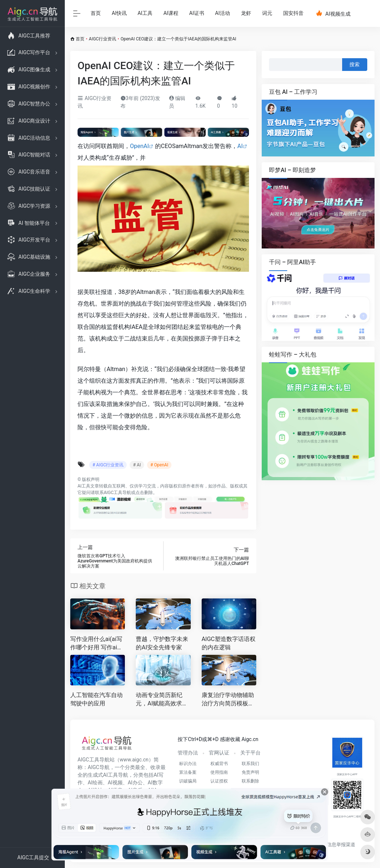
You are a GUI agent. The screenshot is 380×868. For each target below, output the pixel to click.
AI (240, 146)
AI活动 (223, 13)
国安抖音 (293, 13)
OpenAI (139, 146)
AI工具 (145, 13)
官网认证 (219, 753)
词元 (267, 13)
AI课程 (171, 13)
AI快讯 (119, 13)
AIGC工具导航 (117, 493)
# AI (137, 465)
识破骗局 (188, 781)
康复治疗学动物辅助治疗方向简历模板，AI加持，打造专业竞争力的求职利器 (228, 700)
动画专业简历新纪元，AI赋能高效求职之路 (162, 700)
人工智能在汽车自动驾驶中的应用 (96, 699)
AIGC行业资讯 (102, 39)
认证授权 (219, 781)
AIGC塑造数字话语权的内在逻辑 (229, 643)
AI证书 (197, 13)
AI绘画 (95, 783)
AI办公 (135, 783)
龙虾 (246, 13)
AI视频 (115, 783)
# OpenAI (159, 465)
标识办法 (188, 764)
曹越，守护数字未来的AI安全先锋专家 (162, 643)
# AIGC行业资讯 (108, 465)
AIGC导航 (99, 767)
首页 (96, 13)
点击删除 (144, 493)
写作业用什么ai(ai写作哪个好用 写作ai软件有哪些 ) (97, 644)
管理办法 (188, 753)
